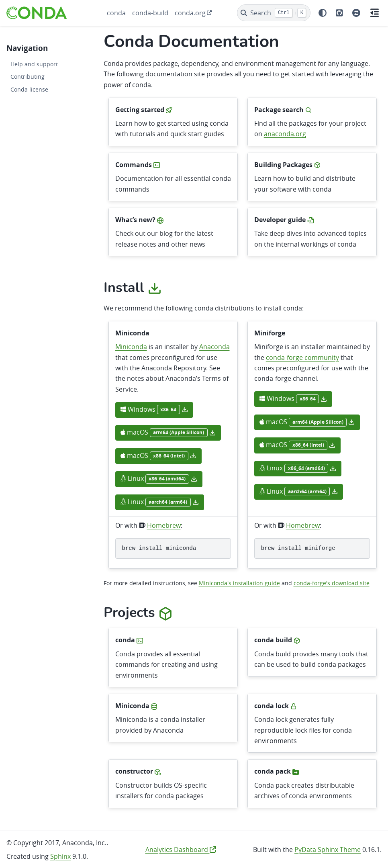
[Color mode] (323, 13)
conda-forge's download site (332, 583)
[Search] (274, 13)
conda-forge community (302, 357)
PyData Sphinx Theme (328, 850)
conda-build (150, 13)
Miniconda (131, 347)
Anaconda (214, 347)
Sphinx (60, 856)
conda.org (190, 13)
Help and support (34, 64)
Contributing (28, 77)
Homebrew (164, 525)
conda (116, 13)
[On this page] (375, 13)
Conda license (29, 89)
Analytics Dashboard (181, 850)
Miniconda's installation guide (239, 583)
